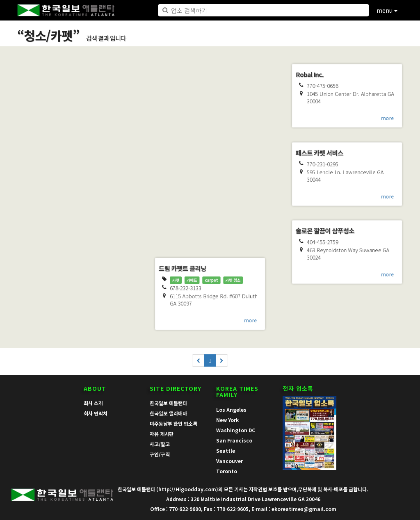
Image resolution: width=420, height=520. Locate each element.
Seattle (226, 450)
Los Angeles (231, 409)
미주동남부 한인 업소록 (173, 423)
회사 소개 (93, 403)
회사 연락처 (96, 413)
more (120, 246)
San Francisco (234, 440)
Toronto (227, 471)
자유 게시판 (162, 434)
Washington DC (236, 430)
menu (387, 10)
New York (227, 420)
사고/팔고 (160, 444)
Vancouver (229, 461)
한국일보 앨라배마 (168, 413)
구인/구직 (160, 454)
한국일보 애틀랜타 (168, 403)
